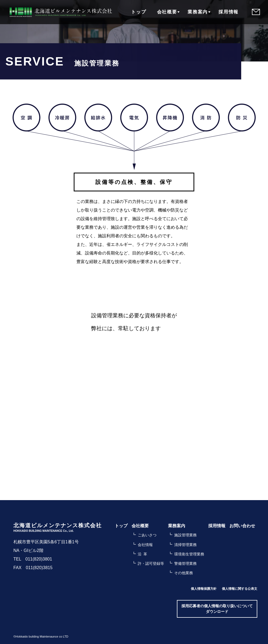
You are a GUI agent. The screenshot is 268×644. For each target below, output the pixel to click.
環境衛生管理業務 (189, 554)
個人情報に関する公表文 (240, 589)
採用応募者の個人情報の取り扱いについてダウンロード (217, 609)
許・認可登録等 (151, 563)
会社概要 (167, 12)
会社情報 (145, 545)
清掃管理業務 (185, 545)
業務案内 (198, 12)
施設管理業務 (185, 535)
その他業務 (184, 573)
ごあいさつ (147, 535)
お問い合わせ (242, 526)
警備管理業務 (185, 563)
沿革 (143, 554)
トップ (138, 12)
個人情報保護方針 (204, 589)
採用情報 (228, 12)
